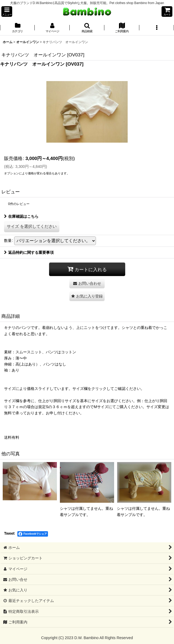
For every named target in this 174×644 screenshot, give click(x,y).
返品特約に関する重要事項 (29, 252)
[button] (7, 12)
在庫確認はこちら (21, 216)
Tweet (9, 533)
